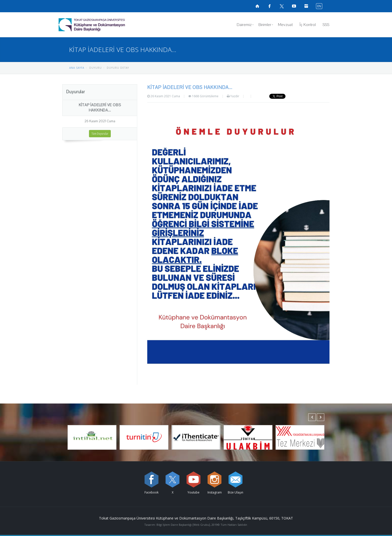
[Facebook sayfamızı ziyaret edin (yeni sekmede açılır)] (269, 6)
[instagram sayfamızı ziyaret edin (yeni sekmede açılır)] (214, 479)
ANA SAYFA (77, 68)
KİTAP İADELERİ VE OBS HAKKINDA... (100, 108)
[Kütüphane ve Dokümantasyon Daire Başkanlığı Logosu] (105, 25)
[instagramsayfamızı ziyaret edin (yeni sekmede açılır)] (306, 6)
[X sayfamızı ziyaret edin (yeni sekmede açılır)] (282, 6)
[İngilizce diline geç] (318, 6)
